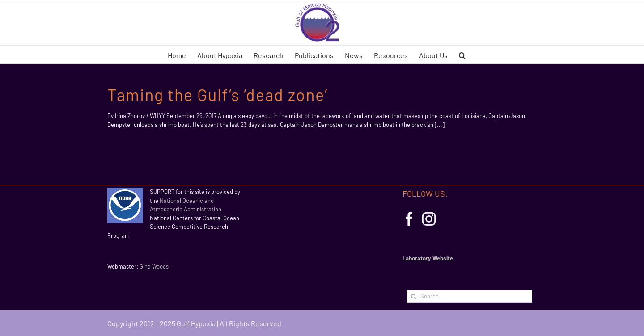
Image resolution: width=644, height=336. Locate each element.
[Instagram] (429, 219)
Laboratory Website (428, 258)
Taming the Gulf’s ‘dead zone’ (218, 94)
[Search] (413, 296)
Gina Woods (154, 266)
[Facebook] (409, 219)
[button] (462, 55)
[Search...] (470, 296)
